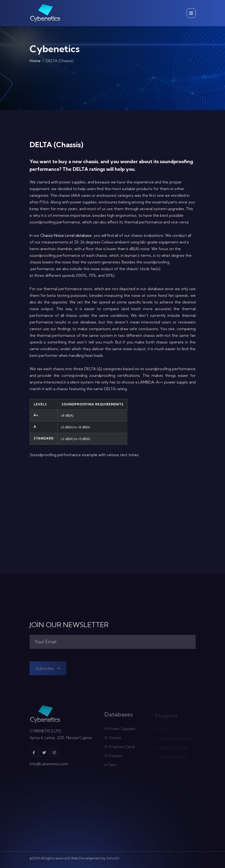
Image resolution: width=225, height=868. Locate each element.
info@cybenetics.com (49, 766)
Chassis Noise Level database (66, 235)
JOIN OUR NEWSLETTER (69, 625)
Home (35, 62)
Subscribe (48, 670)
